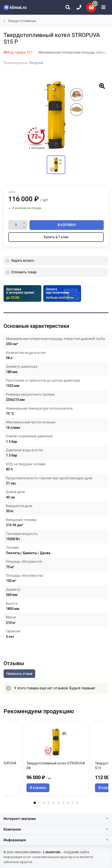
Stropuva (36, 63)
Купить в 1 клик (56, 237)
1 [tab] (35, 803)
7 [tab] (63, 803)
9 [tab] (73, 803)
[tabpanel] (56, 759)
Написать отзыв (19, 674)
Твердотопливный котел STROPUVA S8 (56, 766)
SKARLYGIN (53, 852)
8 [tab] (68, 803)
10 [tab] (77, 803)
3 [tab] (44, 803)
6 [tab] (58, 803)
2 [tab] (39, 803)
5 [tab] (54, 803)
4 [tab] (49, 803)
